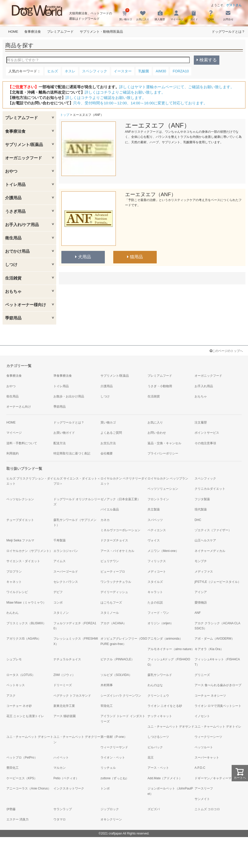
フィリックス (157, 561)
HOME (13, 32)
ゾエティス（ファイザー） (213, 530)
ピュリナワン (110, 561)
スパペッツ (155, 520)
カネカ (105, 520)
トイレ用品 (15, 185)
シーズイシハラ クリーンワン (121, 696)
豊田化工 (13, 768)
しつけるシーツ (158, 737)
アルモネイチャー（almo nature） (171, 649)
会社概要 (107, 453)
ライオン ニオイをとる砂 (165, 706)
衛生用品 (13, 238)
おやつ (11, 171)
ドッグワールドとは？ (228, 32)
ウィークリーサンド (114, 747)
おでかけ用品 (17, 251)
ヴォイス (154, 540)
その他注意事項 (205, 443)
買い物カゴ (108, 422)
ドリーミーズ (63, 685)
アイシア (201, 592)
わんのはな (155, 685)
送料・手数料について (22, 443)
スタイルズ (155, 582)
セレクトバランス (66, 582)
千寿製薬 (60, 540)
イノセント (202, 716)
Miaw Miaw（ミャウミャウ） (26, 603)
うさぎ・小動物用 (160, 386)
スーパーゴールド (66, 572)
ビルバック (155, 747)
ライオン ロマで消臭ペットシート (218, 706)
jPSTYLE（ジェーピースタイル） (218, 582)
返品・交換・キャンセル (164, 443)
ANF (198, 613)
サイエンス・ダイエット (23, 561)
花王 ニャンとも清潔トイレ (25, 716)
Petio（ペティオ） (66, 778)
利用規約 (13, 453)
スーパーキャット (207, 758)
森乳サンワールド (160, 675)
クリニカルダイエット (210, 489)
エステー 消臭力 (18, 819)
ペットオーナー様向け (26, 305)
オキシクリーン (111, 819)
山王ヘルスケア (205, 540)
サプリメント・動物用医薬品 (101, 32)
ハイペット (61, 758)
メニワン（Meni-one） (163, 551)
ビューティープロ (113, 572)
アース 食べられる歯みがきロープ (218, 685)
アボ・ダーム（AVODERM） (215, 639)
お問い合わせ (157, 433)
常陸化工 (107, 706)
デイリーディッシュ (114, 592)
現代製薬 (201, 509)
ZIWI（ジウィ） (64, 675)
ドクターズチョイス (114, 540)
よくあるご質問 (111, 433)
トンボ (105, 788)
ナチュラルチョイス (67, 659)
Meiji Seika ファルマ (20, 540)
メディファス (204, 572)
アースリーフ (204, 788)
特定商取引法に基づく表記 (72, 453)
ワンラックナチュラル (116, 582)
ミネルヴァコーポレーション (120, 530)
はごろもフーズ (111, 603)
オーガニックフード (24, 158)
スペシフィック (205, 478)
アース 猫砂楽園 (65, 716)
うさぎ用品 (15, 211)
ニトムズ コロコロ (207, 809)
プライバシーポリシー (163, 453)
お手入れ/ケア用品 (22, 225)
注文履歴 (201, 422)
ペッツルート (204, 747)
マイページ (14, 433)
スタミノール (110, 613)
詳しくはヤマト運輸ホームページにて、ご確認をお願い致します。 (177, 87)
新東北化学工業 (64, 706)
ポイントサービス (207, 433)
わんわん (13, 613)
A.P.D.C (200, 768)
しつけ (11, 265)
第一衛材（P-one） (114, 737)
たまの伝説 (155, 603)
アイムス (60, 561)
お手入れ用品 (204, 386)
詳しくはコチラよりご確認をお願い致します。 (125, 92)
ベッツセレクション (20, 499)
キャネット (14, 582)
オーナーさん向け (19, 407)
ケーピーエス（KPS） (22, 778)
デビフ (58, 592)
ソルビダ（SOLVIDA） (116, 675)
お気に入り (155, 422)
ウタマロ (60, 819)
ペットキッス (16, 685)
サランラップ (63, 809)
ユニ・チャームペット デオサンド (171, 727)
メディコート (157, 572)
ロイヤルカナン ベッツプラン (168, 478)
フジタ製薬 (202, 499)
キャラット (155, 592)
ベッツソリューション (163, 489)
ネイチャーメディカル (210, 551)
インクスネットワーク (69, 788)
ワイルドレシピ (17, 592)
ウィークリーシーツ (208, 737)
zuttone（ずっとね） (115, 778)
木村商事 (107, 685)
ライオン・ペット (113, 758)
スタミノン (61, 613)
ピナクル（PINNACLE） (117, 659)
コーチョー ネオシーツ (210, 696)
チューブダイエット (20, 520)
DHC (198, 520)
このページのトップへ (226, 351)
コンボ (58, 603)
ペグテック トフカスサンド (72, 696)
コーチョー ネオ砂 (19, 706)
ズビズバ (154, 809)
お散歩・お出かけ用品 (69, 396)
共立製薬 (154, 509)
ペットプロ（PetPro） (22, 758)
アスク (11, 696)
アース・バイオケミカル (117, 551)
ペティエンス (157, 530)
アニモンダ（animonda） (165, 639)
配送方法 (60, 443)
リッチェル (108, 768)
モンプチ (201, 561)
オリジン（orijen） (160, 623)
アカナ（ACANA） (113, 623)
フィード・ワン (158, 613)
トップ (65, 115)
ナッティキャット (160, 716)
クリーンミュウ (158, 696)
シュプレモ (14, 659)
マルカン (60, 768)
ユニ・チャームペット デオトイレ (218, 727)
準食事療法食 (63, 376)
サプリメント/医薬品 (24, 145)
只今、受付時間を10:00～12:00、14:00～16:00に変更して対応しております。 (140, 103)
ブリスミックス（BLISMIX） (26, 623)
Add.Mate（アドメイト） (165, 778)
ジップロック (110, 809)
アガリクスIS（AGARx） (24, 639)
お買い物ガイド (64, 433)
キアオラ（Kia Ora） (209, 649)
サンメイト (202, 799)
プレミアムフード (60, 32)
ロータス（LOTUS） (21, 675)
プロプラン (14, 572)
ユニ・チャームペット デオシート (30, 737)
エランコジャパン (66, 551)
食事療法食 (33, 32)
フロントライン (158, 499)
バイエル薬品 (110, 509)
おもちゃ (13, 291)
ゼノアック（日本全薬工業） (120, 499)
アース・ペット (158, 768)
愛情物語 (201, 603)
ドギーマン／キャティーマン (215, 778)
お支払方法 (108, 443)
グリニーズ (202, 675)
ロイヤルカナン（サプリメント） (29, 551)
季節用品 (13, 318)
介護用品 (13, 198)
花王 (151, 758)
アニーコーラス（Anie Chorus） (29, 788)
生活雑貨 (13, 278)
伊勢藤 (11, 809)
